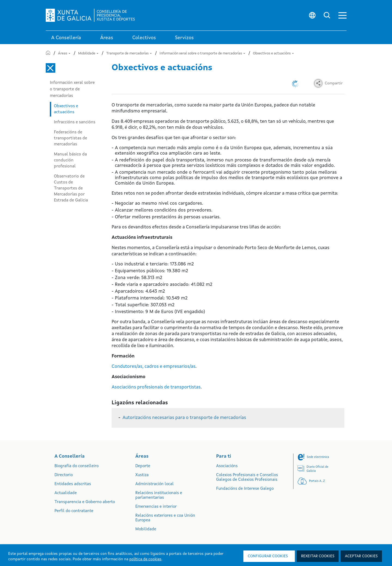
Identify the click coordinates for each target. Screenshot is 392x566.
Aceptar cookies (361, 556)
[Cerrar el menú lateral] (50, 68)
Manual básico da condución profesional (70, 160)
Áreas (64, 53)
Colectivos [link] (144, 38)
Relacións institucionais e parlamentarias (159, 495)
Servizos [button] (184, 38)
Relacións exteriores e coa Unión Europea (165, 518)
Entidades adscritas (73, 484)
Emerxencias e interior (156, 507)
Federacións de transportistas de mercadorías (71, 138)
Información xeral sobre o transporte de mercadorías (202, 53)
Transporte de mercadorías (129, 53)
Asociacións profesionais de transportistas (156, 387)
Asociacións (227, 466)
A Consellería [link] (66, 38)
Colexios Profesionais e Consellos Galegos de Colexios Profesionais (247, 478)
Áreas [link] (107, 38)
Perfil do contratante (74, 511)
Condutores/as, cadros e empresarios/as (154, 367)
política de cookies (145, 559)
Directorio (64, 475)
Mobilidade (88, 53)
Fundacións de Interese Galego (245, 489)
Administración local (154, 484)
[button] (342, 15)
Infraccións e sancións (75, 122)
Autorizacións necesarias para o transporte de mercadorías (184, 418)
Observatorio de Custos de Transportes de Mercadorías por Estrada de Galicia (71, 188)
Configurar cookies (268, 556)
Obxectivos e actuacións (273, 53)
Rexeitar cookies (318, 556)
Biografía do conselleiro (76, 466)
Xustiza (142, 475)
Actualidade (66, 493)
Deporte (143, 466)
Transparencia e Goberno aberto (85, 502)
